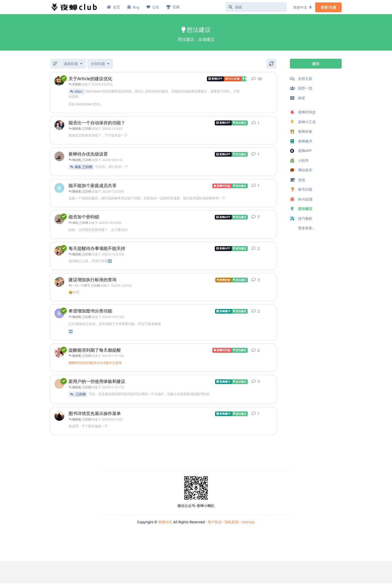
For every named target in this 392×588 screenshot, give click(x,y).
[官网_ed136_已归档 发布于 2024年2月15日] (59, 125)
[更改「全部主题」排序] (73, 64)
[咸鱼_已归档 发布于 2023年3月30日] (59, 156)
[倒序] (55, 64)
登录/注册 (328, 7)
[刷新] (271, 64)
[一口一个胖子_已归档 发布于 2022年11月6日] (59, 282)
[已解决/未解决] (100, 64)
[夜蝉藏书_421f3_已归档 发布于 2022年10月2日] (59, 313)
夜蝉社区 (165, 522)
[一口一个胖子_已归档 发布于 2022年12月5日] (59, 251)
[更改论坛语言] (302, 7)
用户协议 (215, 522)
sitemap (248, 522)
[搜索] (256, 7)
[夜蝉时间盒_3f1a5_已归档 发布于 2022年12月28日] (59, 188)
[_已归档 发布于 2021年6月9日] (59, 352)
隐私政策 (232, 522)
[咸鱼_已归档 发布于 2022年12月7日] (59, 219)
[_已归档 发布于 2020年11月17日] (59, 384)
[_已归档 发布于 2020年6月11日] (59, 416)
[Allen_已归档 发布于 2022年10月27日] (59, 81)
